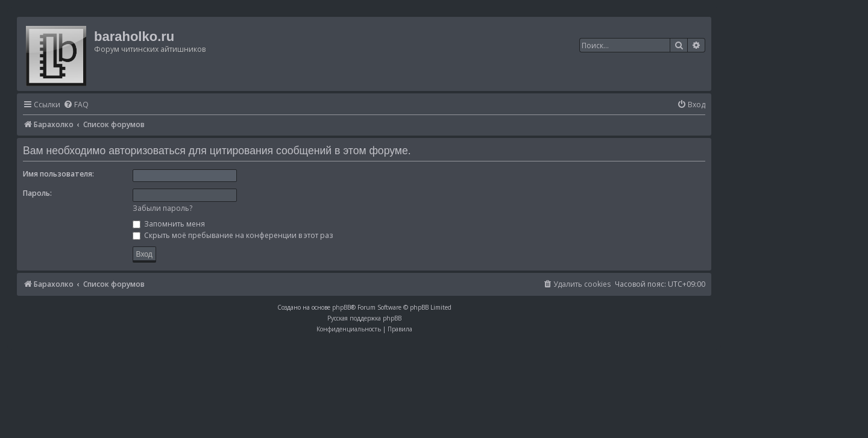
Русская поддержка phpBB (364, 318)
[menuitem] (76, 105)
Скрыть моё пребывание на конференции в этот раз (233, 235)
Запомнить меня (169, 224)
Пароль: (37, 193)
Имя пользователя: (58, 174)
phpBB (341, 307)
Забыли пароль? (162, 208)
